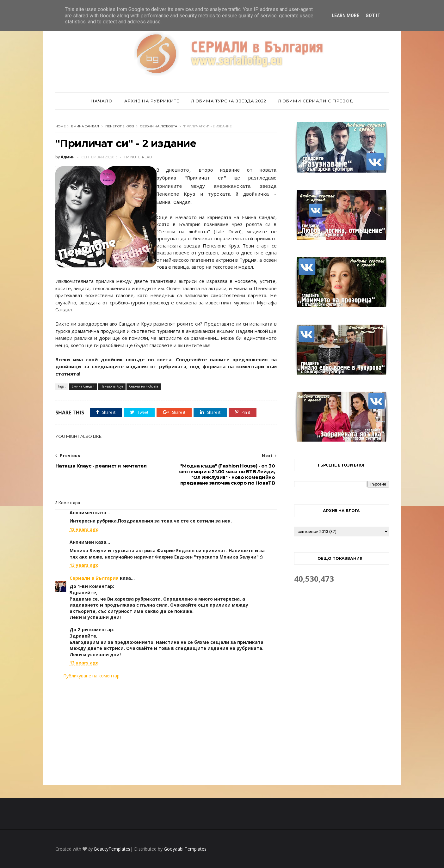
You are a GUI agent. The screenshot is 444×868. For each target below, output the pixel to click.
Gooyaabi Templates (185, 849)
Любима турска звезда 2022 (229, 101)
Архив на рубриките (152, 101)
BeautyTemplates (112, 849)
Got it (373, 15)
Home (61, 126)
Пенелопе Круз (120, 126)
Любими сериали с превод (316, 101)
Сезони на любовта (159, 126)
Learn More (345, 15)
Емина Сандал (85, 126)
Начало (102, 101)
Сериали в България (94, 578)
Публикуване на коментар (91, 676)
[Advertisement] (166, 732)
